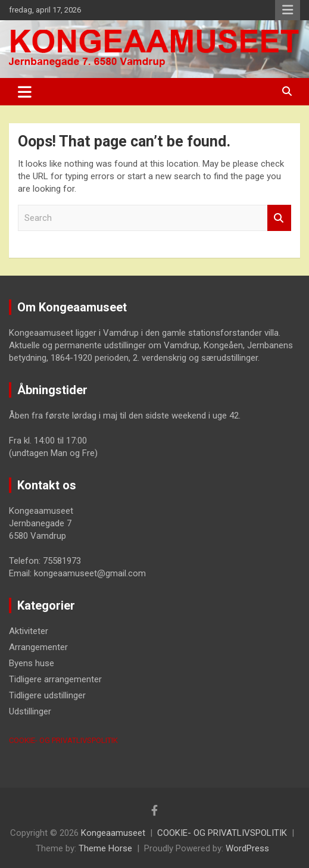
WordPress (247, 848)
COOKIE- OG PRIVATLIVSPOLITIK (63, 740)
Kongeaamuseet (113, 833)
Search (279, 218)
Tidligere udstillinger (47, 695)
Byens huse (32, 663)
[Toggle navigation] (25, 92)
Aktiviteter (29, 631)
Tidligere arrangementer (55, 679)
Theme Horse (105, 848)
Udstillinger (30, 711)
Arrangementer (38, 647)
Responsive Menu (288, 10)
